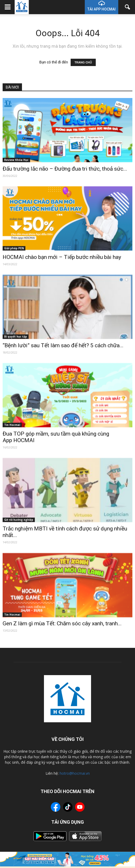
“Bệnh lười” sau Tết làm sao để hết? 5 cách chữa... (63, 345)
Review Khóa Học (16, 160)
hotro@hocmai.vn (75, 773)
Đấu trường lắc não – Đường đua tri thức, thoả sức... (65, 169)
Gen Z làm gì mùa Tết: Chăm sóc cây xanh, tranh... (62, 623)
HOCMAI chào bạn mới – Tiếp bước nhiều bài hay (62, 257)
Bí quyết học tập (16, 337)
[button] (128, 7)
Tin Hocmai (12, 425)
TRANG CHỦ (83, 62)
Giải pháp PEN (14, 248)
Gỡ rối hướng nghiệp (19, 520)
